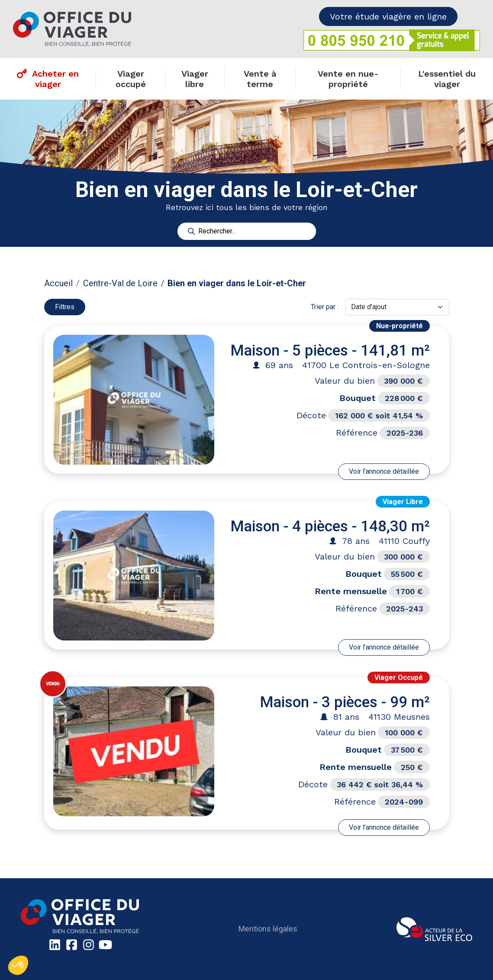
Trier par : (325, 307)
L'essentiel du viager (447, 79)
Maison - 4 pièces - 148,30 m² (330, 526)
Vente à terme (260, 79)
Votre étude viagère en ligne (388, 16)
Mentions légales (268, 929)
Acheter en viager (55, 79)
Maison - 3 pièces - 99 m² (345, 702)
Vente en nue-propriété (348, 79)
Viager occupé (131, 79)
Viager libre (195, 79)
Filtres (65, 307)
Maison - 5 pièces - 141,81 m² (330, 351)
